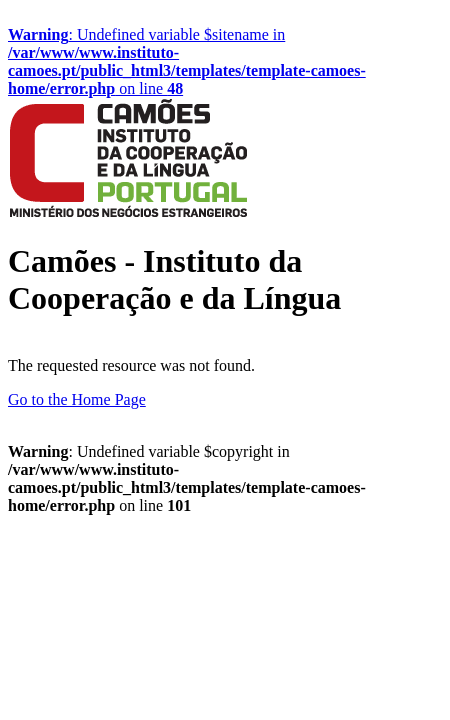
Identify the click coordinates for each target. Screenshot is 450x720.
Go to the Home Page (77, 399)
